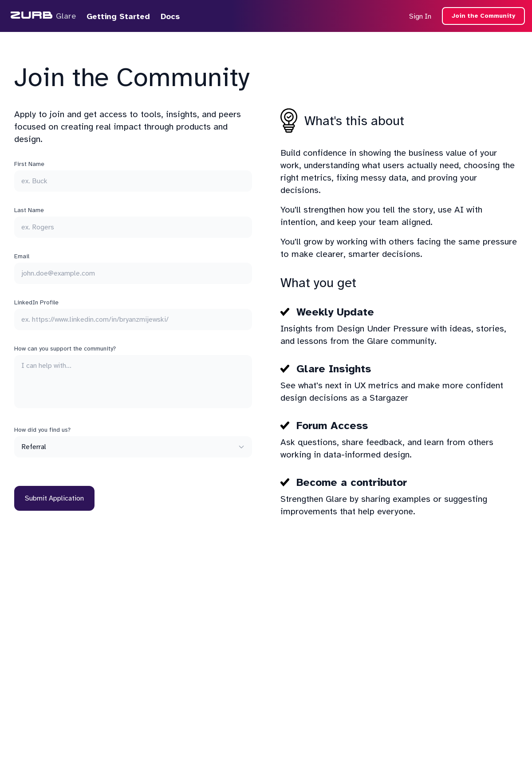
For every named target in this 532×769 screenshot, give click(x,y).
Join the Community (483, 16)
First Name (29, 164)
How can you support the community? (65, 349)
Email (22, 256)
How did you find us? (42, 430)
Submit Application (54, 498)
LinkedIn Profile (36, 302)
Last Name (29, 210)
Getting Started (118, 16)
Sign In (420, 16)
